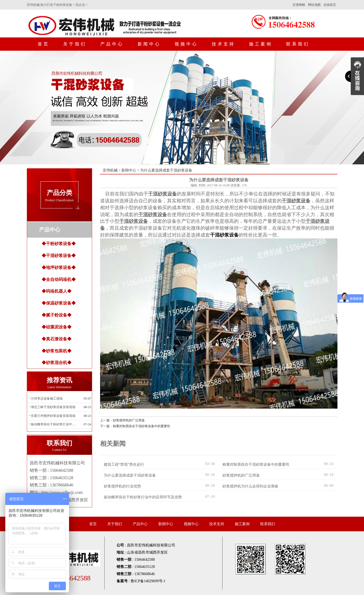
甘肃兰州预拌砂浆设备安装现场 (53, 416)
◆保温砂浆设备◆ (59, 303)
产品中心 (112, 44)
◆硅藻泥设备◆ (57, 327)
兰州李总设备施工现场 (47, 399)
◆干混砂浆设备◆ (59, 256)
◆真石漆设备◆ (57, 339)
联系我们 (298, 44)
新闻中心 (149, 44)
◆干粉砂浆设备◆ (59, 244)
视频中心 (186, 44)
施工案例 (261, 44)
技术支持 (224, 44)
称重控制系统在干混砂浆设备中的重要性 (256, 465)
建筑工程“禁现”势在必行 (124, 465)
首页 (44, 44)
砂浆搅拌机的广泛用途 (241, 475)
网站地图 (314, 5)
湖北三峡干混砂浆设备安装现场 (53, 407)
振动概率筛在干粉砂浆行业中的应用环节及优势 (55, 424)
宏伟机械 (110, 170)
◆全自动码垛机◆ (59, 279)
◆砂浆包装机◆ (57, 351)
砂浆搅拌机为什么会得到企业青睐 (250, 486)
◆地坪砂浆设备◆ (59, 267)
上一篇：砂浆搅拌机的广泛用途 (122, 420)
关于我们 (75, 44)
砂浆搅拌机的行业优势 (122, 486)
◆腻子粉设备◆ (57, 315)
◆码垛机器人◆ (57, 291)
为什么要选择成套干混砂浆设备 (130, 475)
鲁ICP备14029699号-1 (148, 581)
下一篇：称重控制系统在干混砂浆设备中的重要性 (135, 426)
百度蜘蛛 (299, 5)
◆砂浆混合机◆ (57, 363)
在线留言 (330, 5)
